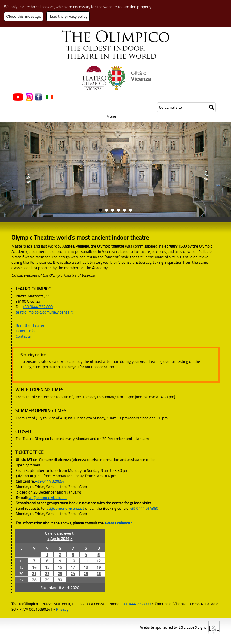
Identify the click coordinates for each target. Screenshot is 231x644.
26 (99, 573)
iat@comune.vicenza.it (48, 497)
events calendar (118, 523)
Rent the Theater (30, 325)
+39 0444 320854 (50, 481)
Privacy (62, 609)
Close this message (24, 16)
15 (47, 567)
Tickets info (25, 331)
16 (60, 567)
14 (34, 567)
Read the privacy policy (68, 16)
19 (99, 567)
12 (99, 561)
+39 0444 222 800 (38, 307)
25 (86, 573)
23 (60, 573)
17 (73, 567)
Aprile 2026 (60, 539)
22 (47, 573)
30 (60, 580)
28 (34, 580)
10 (73, 561)
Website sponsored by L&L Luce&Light (173, 627)
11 (86, 561)
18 (86, 567)
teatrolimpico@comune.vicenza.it (44, 312)
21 (34, 573)
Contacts (23, 336)
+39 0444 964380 (144, 508)
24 (73, 573)
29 (47, 580)
